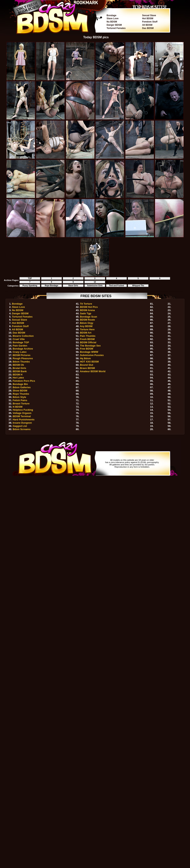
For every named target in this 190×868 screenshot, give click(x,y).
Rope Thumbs (21, 394)
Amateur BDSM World (93, 371)
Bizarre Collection (23, 336)
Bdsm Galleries (22, 387)
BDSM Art (86, 333)
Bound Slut (87, 365)
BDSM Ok (18, 365)
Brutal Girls (19, 368)
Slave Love (113, 18)
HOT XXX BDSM (89, 362)
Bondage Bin (20, 384)
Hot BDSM (148, 18)
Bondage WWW (89, 352)
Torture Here (87, 329)
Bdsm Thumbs (21, 362)
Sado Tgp (86, 313)
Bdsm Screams (22, 429)
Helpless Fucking (23, 410)
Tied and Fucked (117, 286)
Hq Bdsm (85, 358)
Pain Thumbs (88, 336)
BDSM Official (88, 342)
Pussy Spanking (30, 286)
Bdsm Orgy (87, 323)
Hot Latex (18, 378)
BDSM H (18, 375)
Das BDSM (148, 28)
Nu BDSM (112, 22)
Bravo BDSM (87, 368)
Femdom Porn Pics (24, 381)
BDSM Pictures (22, 355)
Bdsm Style (19, 397)
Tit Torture (86, 304)
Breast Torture (21, 404)
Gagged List (20, 426)
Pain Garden (20, 346)
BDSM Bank (20, 371)
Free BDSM (87, 349)
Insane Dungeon (22, 423)
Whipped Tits (138, 286)
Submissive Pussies (92, 355)
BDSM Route (87, 320)
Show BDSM (20, 391)
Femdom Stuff (150, 22)
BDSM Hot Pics (89, 307)
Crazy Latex (20, 352)
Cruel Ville (19, 339)
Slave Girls (73, 286)
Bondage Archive (23, 349)
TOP (30, 278)
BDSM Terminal (22, 416)
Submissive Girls (95, 286)
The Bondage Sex (90, 346)
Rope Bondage (52, 286)
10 (95, 282)
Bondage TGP (21, 342)
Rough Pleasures (23, 358)
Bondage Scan (89, 317)
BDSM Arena (87, 310)
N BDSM (18, 407)
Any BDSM (86, 326)
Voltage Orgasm (22, 413)
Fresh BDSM (87, 339)
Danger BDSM (114, 25)
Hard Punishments (24, 420)
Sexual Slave (149, 15)
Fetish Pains (20, 400)
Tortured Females (116, 28)
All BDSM (147, 25)
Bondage (111, 15)
